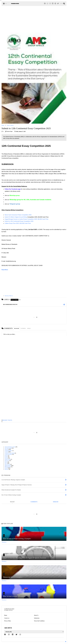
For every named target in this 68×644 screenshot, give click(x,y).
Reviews (7, 469)
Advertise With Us (9, 296)
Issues (6, 462)
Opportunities (8, 466)
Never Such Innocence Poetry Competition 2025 (18, 215)
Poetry (6, 468)
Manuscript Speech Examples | (13, 577)
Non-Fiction (7, 464)
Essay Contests (10, 125)
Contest (6, 452)
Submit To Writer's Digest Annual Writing (16, 217)
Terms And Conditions (39, 621)
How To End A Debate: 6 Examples (14, 596)
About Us (36, 615)
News (6, 463)
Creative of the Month (10, 453)
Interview (7, 461)
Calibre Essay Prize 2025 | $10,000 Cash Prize (18, 223)
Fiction (6, 458)
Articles (6, 449)
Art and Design (8, 448)
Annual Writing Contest (10, 447)
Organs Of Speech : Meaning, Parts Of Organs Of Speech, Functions (25, 558)
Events (6, 457)
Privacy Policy (8, 621)
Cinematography (8, 451)
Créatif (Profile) (8, 454)
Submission (37, 618)
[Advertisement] (34, 19)
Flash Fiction (8, 459)
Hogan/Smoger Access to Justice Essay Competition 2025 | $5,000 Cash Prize (26, 219)
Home (3, 125)
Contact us (7, 618)
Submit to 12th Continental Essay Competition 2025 (19, 221)
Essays (6, 456)
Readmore (4, 542)
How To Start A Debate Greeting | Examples (17, 539)
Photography (8, 467)
